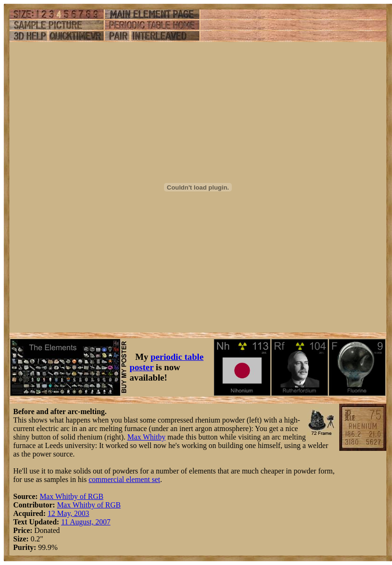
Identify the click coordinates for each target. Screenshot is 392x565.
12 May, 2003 (68, 513)
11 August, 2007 (86, 522)
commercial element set (124, 479)
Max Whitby (146, 437)
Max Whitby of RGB (71, 496)
